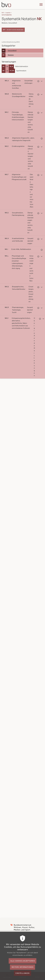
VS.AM (12, 71)
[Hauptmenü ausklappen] (41, 5)
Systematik (7, 15)
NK (4, 51)
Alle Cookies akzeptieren (23, 963)
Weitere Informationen (22, 969)
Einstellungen (22, 975)
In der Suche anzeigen (15, 30)
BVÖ (3, 13)
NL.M (11, 66)
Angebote (8, 13)
